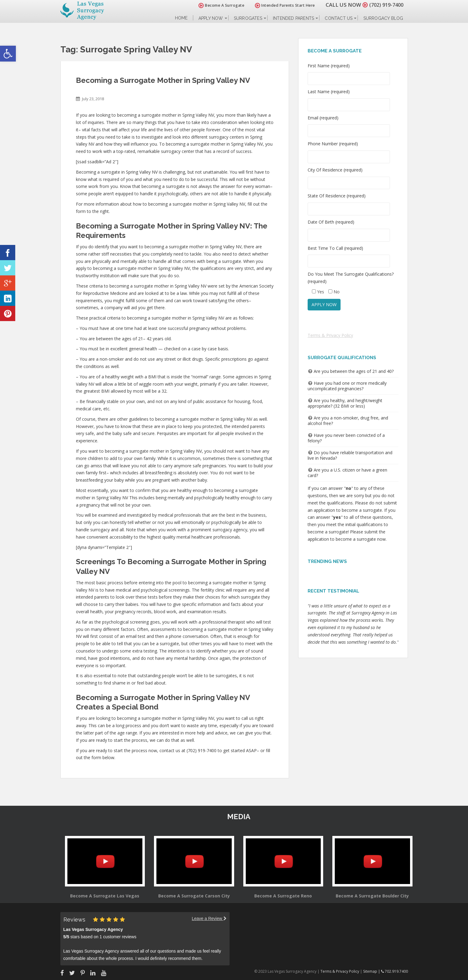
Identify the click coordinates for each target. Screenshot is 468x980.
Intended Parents (293, 18)
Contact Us (339, 18)
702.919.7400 (395, 971)
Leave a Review (209, 918)
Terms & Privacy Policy (330, 335)
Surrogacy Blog (383, 18)
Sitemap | (372, 971)
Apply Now (211, 18)
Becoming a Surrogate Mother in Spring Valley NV (163, 80)
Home (181, 18)
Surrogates (248, 18)
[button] (8, 54)
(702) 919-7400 (385, 5)
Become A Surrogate (218, 5)
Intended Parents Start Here (282, 5)
